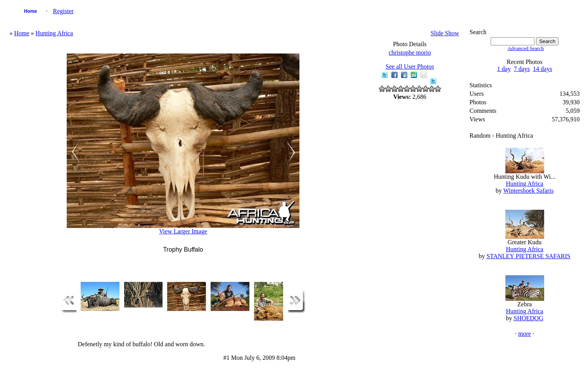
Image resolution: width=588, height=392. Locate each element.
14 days (542, 69)
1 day (504, 69)
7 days (522, 69)
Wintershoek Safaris (529, 191)
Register (63, 11)
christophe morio (410, 53)
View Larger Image (183, 231)
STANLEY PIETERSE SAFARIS (528, 256)
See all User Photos (410, 66)
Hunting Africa (54, 33)
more (525, 334)
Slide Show (445, 33)
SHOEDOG (528, 318)
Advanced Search (526, 48)
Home (30, 11)
